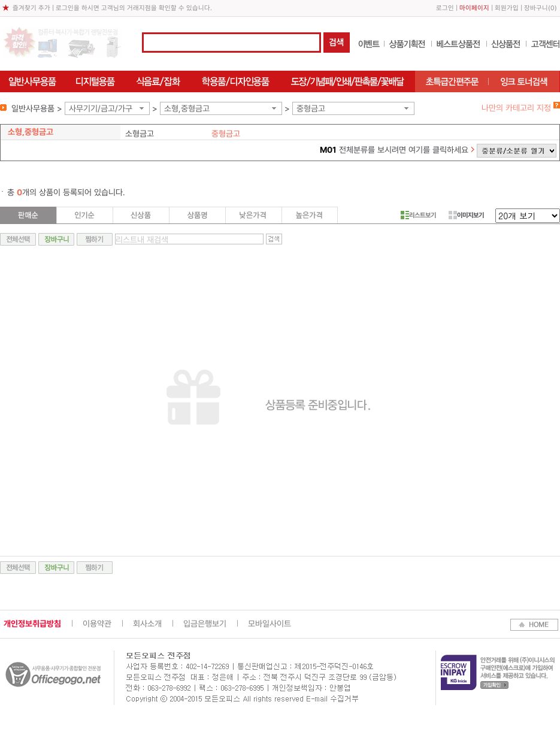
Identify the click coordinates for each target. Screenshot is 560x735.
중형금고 (311, 108)
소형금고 (140, 134)
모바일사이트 (270, 624)
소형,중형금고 (187, 108)
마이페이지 (474, 8)
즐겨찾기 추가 (31, 8)
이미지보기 (466, 215)
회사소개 (147, 624)
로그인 (445, 8)
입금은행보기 (205, 624)
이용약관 (97, 624)
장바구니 (536, 8)
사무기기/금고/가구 (101, 108)
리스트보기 (418, 215)
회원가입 (507, 8)
